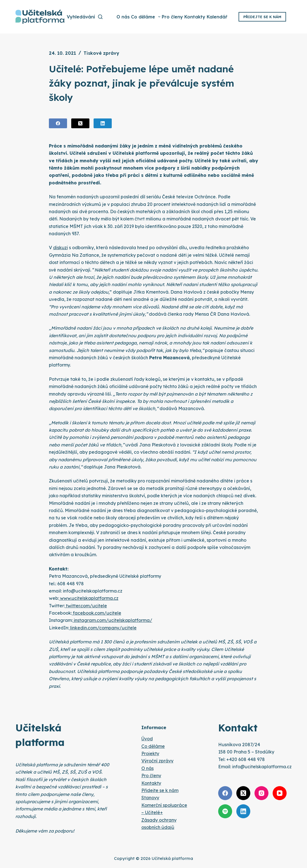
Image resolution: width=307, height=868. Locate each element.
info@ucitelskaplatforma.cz (262, 767)
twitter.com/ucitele (86, 606)
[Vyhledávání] (85, 17)
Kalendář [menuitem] (217, 17)
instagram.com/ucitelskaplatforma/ (112, 620)
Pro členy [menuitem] (172, 17)
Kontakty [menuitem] (195, 17)
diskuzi (60, 248)
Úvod (147, 739)
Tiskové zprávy (101, 53)
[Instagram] (261, 793)
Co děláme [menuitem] (146, 17)
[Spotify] (225, 811)
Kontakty (151, 783)
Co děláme (153, 746)
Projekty (150, 753)
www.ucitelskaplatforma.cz (89, 598)
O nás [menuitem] (123, 17)
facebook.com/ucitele (97, 613)
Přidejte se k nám (262, 17)
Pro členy (151, 776)
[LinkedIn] (103, 123)
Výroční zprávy (157, 761)
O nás (147, 768)
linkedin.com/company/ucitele (103, 628)
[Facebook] (58, 123)
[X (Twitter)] (80, 123)
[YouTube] (280, 793)
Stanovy (150, 798)
